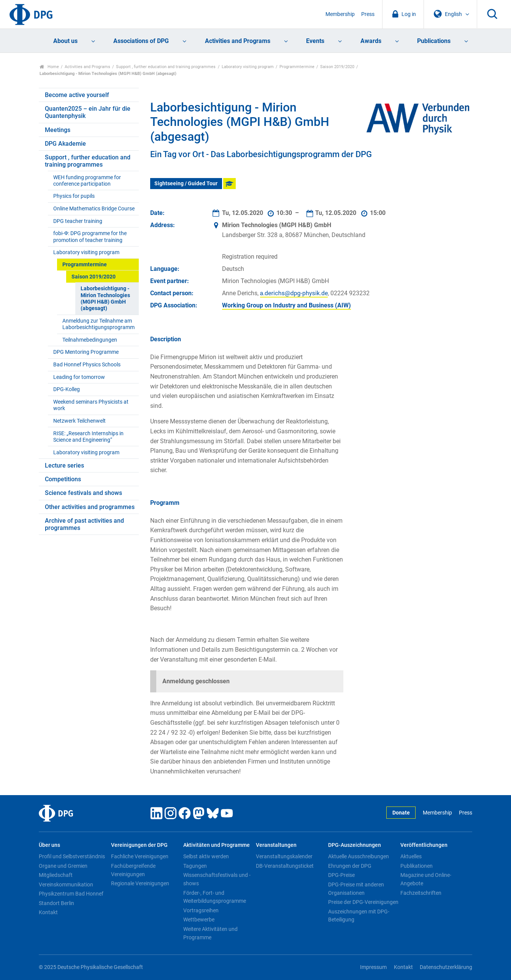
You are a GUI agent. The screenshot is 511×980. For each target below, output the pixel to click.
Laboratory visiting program (248, 67)
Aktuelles (411, 856)
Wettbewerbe (199, 920)
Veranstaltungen (276, 845)
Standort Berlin (56, 903)
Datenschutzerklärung (446, 967)
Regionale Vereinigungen (140, 883)
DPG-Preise (341, 875)
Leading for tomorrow (79, 377)
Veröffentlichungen (424, 845)
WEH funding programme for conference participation (87, 181)
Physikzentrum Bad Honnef (71, 894)
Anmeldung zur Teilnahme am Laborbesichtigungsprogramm (98, 324)
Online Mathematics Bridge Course (94, 209)
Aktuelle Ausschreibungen (359, 856)
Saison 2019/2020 (337, 67)
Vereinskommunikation (66, 885)
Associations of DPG (141, 41)
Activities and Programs (238, 41)
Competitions (63, 479)
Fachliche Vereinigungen (140, 856)
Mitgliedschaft (56, 875)
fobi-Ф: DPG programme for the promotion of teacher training (90, 237)
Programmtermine (297, 67)
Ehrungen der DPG (350, 866)
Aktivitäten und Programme (217, 845)
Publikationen (417, 866)
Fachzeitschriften (421, 893)
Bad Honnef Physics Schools (87, 365)
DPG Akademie (65, 144)
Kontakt (48, 912)
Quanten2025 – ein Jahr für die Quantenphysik (88, 112)
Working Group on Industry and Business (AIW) (286, 305)
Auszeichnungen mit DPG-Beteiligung (359, 916)
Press (368, 14)
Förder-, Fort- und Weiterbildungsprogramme (215, 897)
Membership (340, 14)
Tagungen (195, 866)
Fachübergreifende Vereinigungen (133, 870)
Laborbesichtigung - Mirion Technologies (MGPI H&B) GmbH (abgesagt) (105, 298)
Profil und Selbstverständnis (72, 856)
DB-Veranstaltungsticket (285, 866)
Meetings (58, 130)
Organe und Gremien (63, 866)
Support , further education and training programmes (166, 67)
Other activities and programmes (90, 507)
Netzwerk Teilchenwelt (79, 421)
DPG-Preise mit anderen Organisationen (356, 889)
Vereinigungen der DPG (139, 845)
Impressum (373, 967)
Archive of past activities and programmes (84, 524)
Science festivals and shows (83, 493)
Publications (434, 41)
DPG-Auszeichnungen (355, 845)
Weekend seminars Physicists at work (91, 405)
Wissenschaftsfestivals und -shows (217, 879)
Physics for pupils (74, 196)
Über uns (49, 845)
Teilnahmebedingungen (90, 340)
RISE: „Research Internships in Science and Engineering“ (88, 437)
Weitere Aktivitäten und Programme (210, 933)
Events (315, 41)
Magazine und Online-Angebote (426, 879)
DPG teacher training (78, 221)
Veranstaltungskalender (284, 856)
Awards (371, 41)
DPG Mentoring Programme (86, 352)
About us (65, 41)
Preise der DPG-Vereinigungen (363, 902)
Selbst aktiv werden (206, 856)
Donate (401, 813)
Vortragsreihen (201, 910)
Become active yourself (77, 95)
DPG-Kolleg (67, 389)
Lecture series (64, 465)
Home (49, 67)
